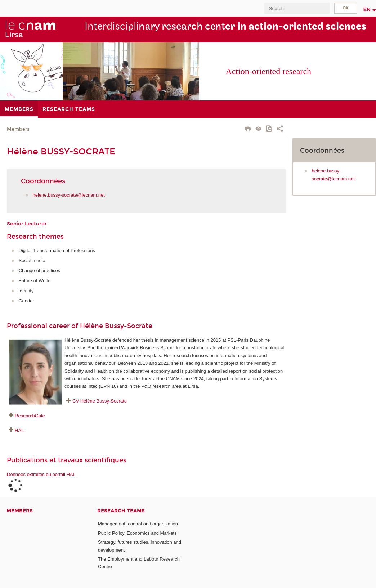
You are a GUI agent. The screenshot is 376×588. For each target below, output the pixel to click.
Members (18, 129)
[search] (297, 8)
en (367, 9)
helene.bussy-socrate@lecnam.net (69, 195)
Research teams (121, 511)
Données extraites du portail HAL (41, 474)
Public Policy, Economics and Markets (137, 533)
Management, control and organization (138, 524)
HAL (19, 430)
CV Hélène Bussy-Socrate (100, 401)
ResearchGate (30, 416)
